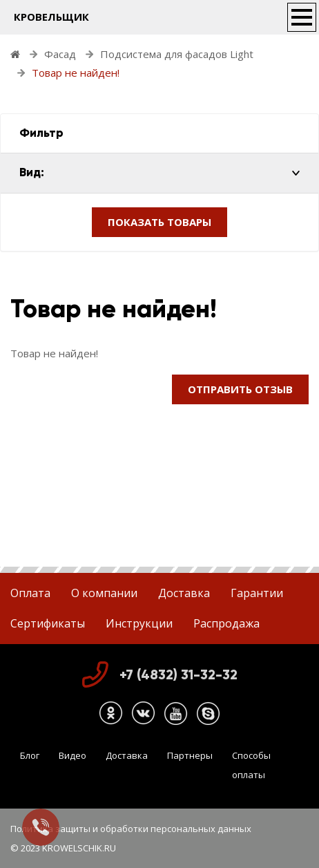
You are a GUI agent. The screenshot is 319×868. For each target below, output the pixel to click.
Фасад (60, 54)
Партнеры (190, 755)
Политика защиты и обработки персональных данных (131, 829)
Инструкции (139, 623)
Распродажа (226, 623)
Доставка (184, 593)
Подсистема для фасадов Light (177, 54)
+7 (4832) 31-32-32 (178, 674)
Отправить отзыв (240, 389)
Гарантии (257, 593)
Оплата (30, 593)
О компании (104, 593)
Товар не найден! (76, 73)
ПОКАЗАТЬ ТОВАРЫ (159, 222)
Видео (72, 755)
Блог (30, 755)
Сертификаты (48, 623)
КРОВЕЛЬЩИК (51, 17)
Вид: (32, 172)
